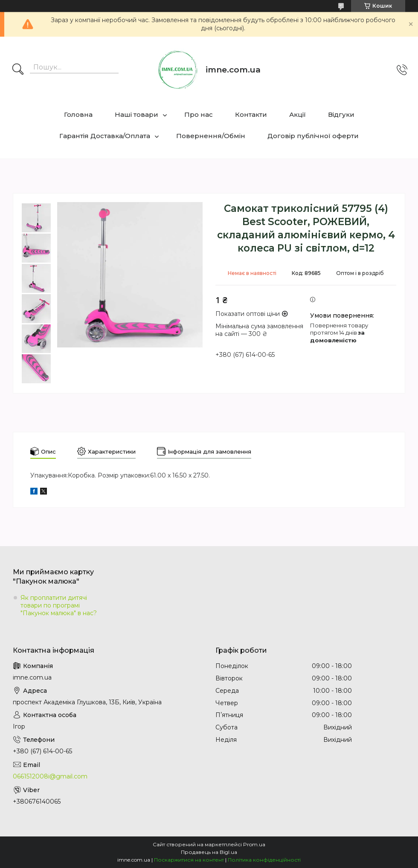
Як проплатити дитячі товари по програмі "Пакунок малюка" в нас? (59, 605)
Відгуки (341, 114)
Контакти (251, 114)
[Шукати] (18, 70)
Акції (298, 114)
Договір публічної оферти (313, 136)
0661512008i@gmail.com (50, 776)
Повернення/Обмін (211, 136)
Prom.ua (254, 844)
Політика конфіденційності (264, 860)
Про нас (199, 114)
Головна (78, 114)
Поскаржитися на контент (189, 860)
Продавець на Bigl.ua (209, 852)
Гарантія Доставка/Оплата (105, 136)
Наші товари (136, 114)
